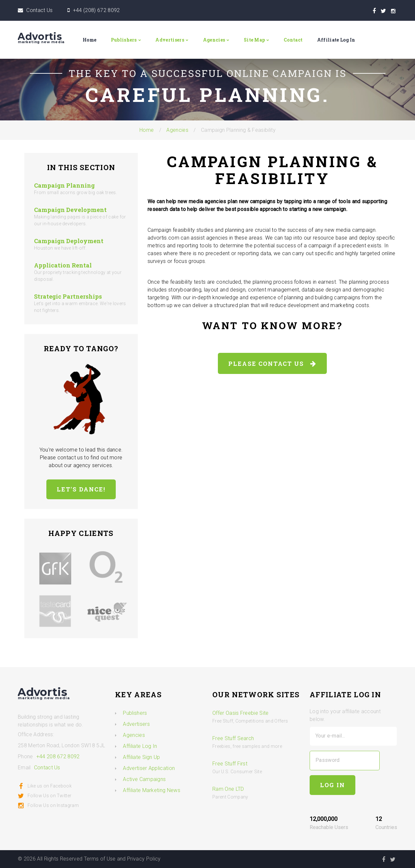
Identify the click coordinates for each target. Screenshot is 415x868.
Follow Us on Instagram (48, 805)
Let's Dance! (81, 489)
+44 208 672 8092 (58, 756)
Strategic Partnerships (68, 296)
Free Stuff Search (233, 738)
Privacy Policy (144, 859)
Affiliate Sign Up (141, 757)
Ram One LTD (228, 789)
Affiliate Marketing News (152, 790)
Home (89, 40)
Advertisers (170, 40)
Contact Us (39, 10)
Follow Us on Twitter (45, 796)
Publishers (124, 40)
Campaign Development (70, 210)
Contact (293, 40)
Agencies (214, 40)
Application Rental (63, 265)
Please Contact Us (272, 363)
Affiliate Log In (336, 40)
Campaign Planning (64, 185)
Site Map (255, 40)
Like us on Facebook (45, 786)
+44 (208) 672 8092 (96, 10)
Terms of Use (100, 859)
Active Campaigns (144, 779)
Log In (332, 785)
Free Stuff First (230, 764)
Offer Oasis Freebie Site (241, 713)
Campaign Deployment (69, 241)
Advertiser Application (149, 768)
